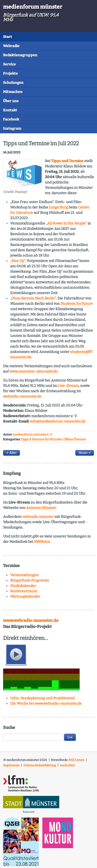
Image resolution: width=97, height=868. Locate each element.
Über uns (11, 101)
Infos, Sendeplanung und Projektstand (42, 698)
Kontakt (10, 110)
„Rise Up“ (18, 261)
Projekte (10, 74)
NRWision (42, 542)
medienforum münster (33, 7)
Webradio (11, 46)
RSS (71, 760)
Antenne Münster (41, 508)
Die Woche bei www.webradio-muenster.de (46, 703)
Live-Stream (68, 386)
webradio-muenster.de (22, 396)
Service (9, 64)
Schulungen (13, 83)
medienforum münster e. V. (33, 435)
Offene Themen (75, 439)
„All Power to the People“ (66, 223)
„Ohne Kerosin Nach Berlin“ (33, 298)
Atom (80, 760)
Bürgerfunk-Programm (30, 580)
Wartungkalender (25, 596)
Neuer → (85, 453)
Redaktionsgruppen (20, 55)
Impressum (11, 765)
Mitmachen (13, 92)
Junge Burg (58, 207)
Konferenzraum (24, 591)
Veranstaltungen (25, 575)
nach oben (68, 765)
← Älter (11, 453)
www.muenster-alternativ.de (33, 371)
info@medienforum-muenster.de (58, 421)
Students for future (77, 304)
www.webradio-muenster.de (31, 620)
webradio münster (38, 517)
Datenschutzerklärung (40, 765)
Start (8, 37)
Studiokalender (23, 586)
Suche (9, 727)
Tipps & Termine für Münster (41, 439)
